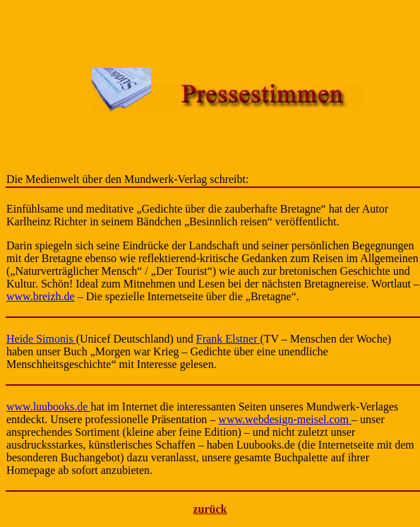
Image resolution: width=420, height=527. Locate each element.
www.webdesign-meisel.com (285, 419)
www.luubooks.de (48, 407)
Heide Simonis (41, 339)
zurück (210, 509)
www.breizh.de (41, 296)
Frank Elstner (228, 339)
